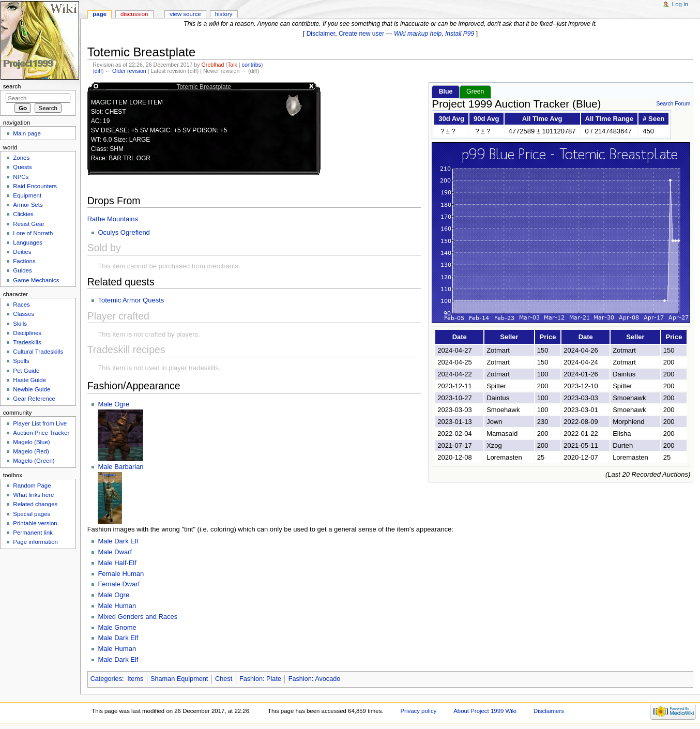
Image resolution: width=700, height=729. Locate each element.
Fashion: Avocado (315, 679)
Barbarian (129, 467)
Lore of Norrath (33, 233)
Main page (27, 133)
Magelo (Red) (31, 451)
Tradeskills (27, 342)
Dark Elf (126, 541)
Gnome (125, 627)
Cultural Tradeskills (38, 352)
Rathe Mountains (113, 219)
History (224, 14)
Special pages (32, 514)
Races (21, 305)
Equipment (27, 195)
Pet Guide (26, 371)
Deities (22, 252)
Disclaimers (549, 711)
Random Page (32, 485)
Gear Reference (34, 399)
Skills (20, 324)
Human (133, 574)
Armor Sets (28, 205)
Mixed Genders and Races (138, 617)
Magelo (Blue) (31, 442)
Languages (28, 242)
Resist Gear (28, 224)
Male (106, 404)
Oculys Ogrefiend (124, 232)
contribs (252, 65)
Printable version (35, 523)
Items (135, 679)
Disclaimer (321, 34)
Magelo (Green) (34, 461)
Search (12, 86)
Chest (224, 679)
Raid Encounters (35, 186)
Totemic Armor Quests (131, 300)
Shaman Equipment (179, 679)
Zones (21, 158)
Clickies (23, 214)
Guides (22, 270)
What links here (33, 495)
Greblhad (213, 65)
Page (100, 14)
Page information (35, 542)
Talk (232, 65)
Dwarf (123, 552)
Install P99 (460, 34)
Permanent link (33, 533)
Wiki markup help (418, 34)
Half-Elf (125, 563)
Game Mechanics (36, 280)
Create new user (361, 34)
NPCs (21, 177)
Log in (680, 4)
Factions (24, 261)
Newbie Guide (32, 389)
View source (185, 14)
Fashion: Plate (260, 679)
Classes (24, 314)
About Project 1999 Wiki (485, 711)
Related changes (35, 504)
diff (98, 71)
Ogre (122, 404)
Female (110, 574)
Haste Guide (29, 380)
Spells (21, 361)
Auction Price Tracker (41, 433)
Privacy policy (418, 711)
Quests (22, 167)
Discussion (134, 14)
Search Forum (673, 104)
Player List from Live (40, 423)
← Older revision (125, 71)
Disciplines (27, 333)
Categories (106, 679)
